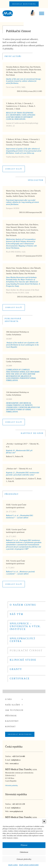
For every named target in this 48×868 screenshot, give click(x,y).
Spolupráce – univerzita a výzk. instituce (25, 626)
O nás (15, 699)
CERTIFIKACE (20, 679)
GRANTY (16, 669)
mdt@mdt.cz (16, 760)
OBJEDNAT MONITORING (24, 4)
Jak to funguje (14, 710)
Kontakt (10, 727)
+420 (18, 756)
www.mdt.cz (14, 763)
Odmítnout (24, 852)
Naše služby (15, 705)
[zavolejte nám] (33, 13)
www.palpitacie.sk (16, 811)
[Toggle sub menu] (22, 699)
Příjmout (24, 845)
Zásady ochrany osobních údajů (29, 865)
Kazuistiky (12, 721)
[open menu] (42, 13)
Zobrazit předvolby (24, 859)
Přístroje (11, 716)
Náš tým (17, 614)
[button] (44, 821)
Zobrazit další (14, 169)
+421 (18, 804)
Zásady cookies (13, 865)
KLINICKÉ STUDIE (23, 660)
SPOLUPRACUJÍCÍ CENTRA (22, 640)
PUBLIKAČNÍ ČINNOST (26, 651)
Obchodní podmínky (11, 785)
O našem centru (23, 605)
